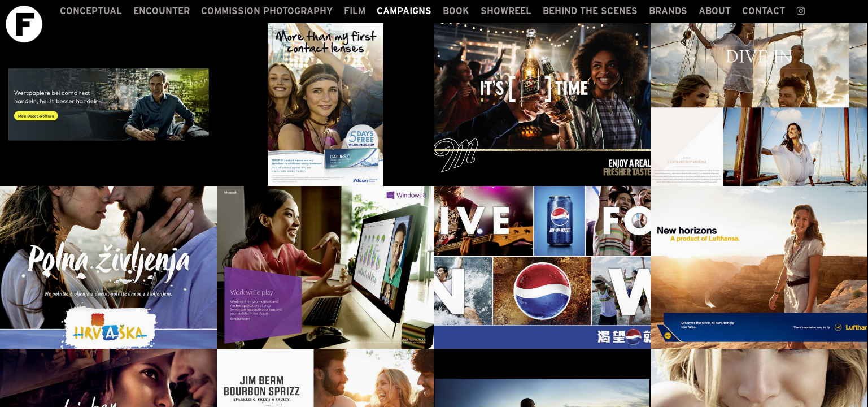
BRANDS (668, 11)
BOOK (456, 11)
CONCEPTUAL (91, 11)
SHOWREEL (506, 11)
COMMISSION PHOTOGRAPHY (267, 11)
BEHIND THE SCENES (590, 11)
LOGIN (849, 397)
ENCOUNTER (162, 11)
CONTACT (764, 11)
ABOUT (715, 11)
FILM (355, 11)
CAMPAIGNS (404, 11)
